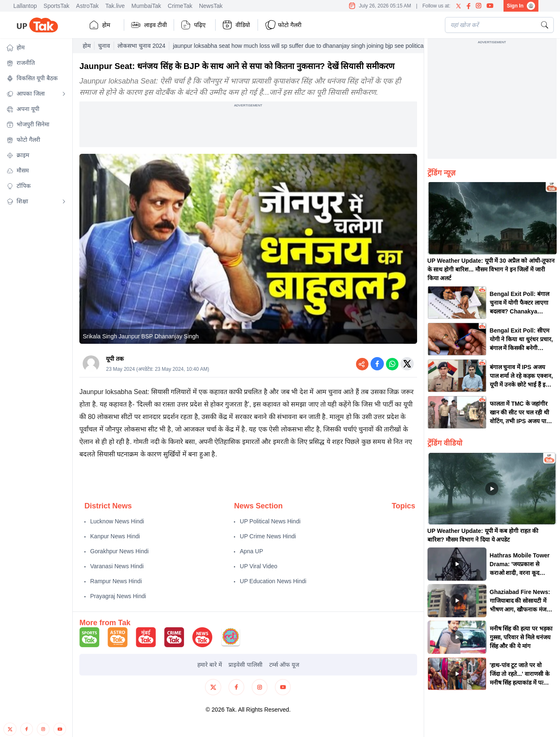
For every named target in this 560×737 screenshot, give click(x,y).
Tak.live (115, 6)
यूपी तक (115, 359)
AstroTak (87, 6)
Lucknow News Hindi (117, 521)
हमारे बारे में (210, 665)
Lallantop (25, 6)
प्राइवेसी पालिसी (246, 665)
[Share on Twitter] (407, 364)
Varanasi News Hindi (117, 566)
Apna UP (251, 551)
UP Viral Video (258, 566)
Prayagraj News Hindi (118, 596)
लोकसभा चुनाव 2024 (141, 46)
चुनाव (104, 46)
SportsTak (56, 6)
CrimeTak (180, 6)
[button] (36, 48)
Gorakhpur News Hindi (119, 551)
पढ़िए (193, 25)
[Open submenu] (64, 94)
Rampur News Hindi (116, 581)
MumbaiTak (146, 6)
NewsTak (211, 6)
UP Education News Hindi (273, 581)
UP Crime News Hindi (268, 536)
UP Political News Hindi (270, 521)
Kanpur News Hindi (115, 536)
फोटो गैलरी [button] (283, 25)
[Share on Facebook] (377, 364)
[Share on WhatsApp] (392, 364)
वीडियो (236, 25)
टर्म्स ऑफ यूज (284, 665)
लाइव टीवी (149, 25)
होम (99, 25)
